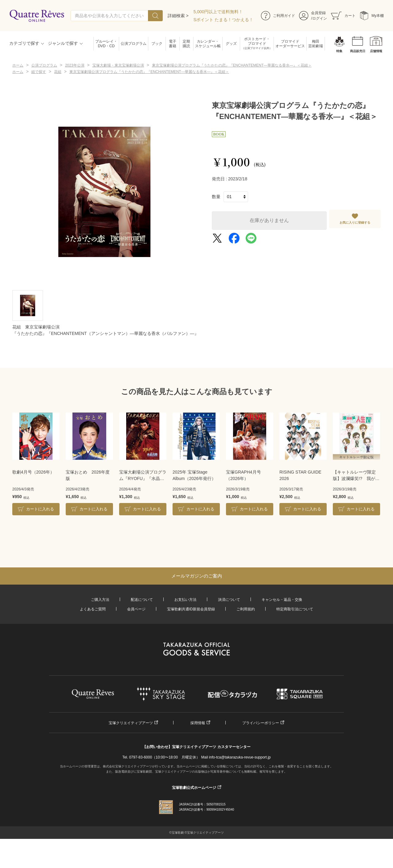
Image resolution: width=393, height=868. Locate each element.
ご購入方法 (100, 600)
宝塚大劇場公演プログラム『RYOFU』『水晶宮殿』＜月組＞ (143, 476)
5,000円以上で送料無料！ (218, 12)
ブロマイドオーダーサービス (290, 44)
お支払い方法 (185, 600)
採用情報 (198, 723)
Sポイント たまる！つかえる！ (223, 20)
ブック (157, 44)
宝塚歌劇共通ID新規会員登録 (191, 609)
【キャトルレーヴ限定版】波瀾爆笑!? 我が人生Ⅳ (356, 476)
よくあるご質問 (93, 609)
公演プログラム (134, 44)
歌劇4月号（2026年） (33, 472)
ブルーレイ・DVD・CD (106, 44)
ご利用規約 (246, 609)
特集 (339, 51)
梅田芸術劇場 (316, 44)
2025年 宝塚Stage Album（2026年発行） (194, 475)
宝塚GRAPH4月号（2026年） (243, 475)
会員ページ (136, 609)
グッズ (231, 44)
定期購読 (186, 44)
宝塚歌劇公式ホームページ (194, 788)
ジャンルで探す (63, 43)
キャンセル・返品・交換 (282, 600)
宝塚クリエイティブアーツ (131, 723)
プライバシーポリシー (261, 723)
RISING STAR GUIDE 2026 (300, 475)
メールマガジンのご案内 (197, 576)
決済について (229, 600)
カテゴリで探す (24, 43)
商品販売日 (358, 51)
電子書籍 (173, 44)
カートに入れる (40, 509)
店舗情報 (376, 51)
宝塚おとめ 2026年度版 (88, 475)
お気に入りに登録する (355, 223)
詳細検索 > (178, 16)
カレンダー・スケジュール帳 (208, 44)
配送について (142, 600)
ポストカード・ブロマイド (257, 44)
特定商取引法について (295, 609)
